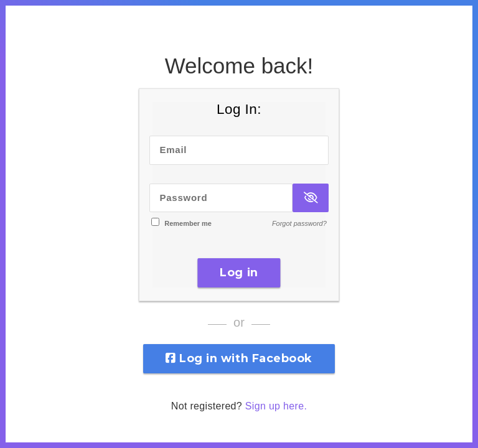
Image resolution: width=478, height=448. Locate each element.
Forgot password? (299, 223)
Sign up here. (276, 406)
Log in (239, 273)
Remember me (188, 223)
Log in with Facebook (239, 358)
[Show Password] (311, 198)
